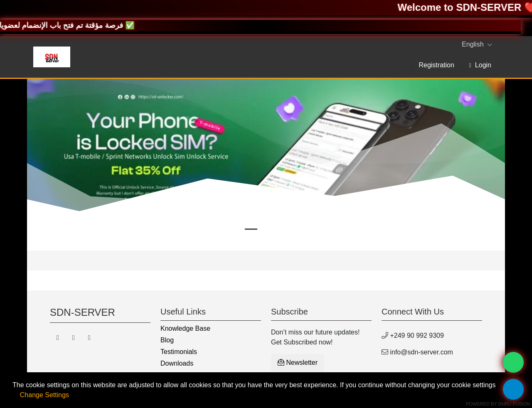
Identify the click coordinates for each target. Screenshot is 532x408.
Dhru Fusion (514, 404)
